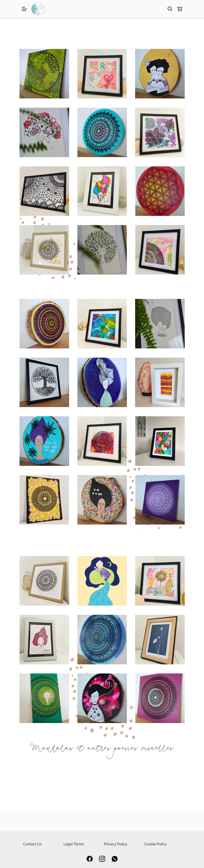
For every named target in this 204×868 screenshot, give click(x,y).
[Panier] (180, 9)
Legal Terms (74, 844)
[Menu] (24, 9)
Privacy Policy (116, 844)
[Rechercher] (170, 9)
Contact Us (32, 844)
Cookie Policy (156, 844)
